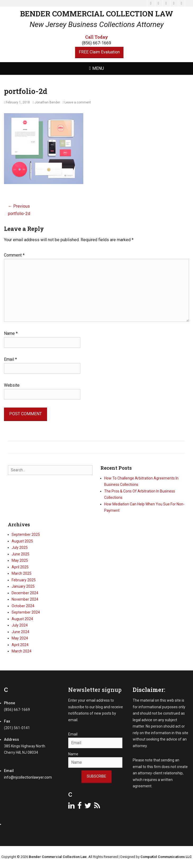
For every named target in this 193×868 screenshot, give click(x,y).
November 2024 (25, 599)
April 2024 (20, 645)
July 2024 (20, 625)
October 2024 (23, 606)
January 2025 (23, 586)
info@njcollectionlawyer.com (28, 777)
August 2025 (22, 541)
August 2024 (22, 619)
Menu (98, 68)
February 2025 (24, 580)
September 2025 (26, 534)
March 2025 (22, 573)
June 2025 (20, 554)
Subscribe (97, 776)
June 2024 (20, 632)
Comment (14, 255)
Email (10, 359)
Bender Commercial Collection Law (97, 14)
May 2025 (20, 560)
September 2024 (26, 612)
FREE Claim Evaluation (99, 52)
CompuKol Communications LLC (166, 857)
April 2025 (20, 567)
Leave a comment (78, 102)
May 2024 (20, 638)
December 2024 (25, 593)
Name (11, 333)
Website (12, 385)
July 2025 (20, 547)
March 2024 (22, 651)
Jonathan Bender (47, 102)
